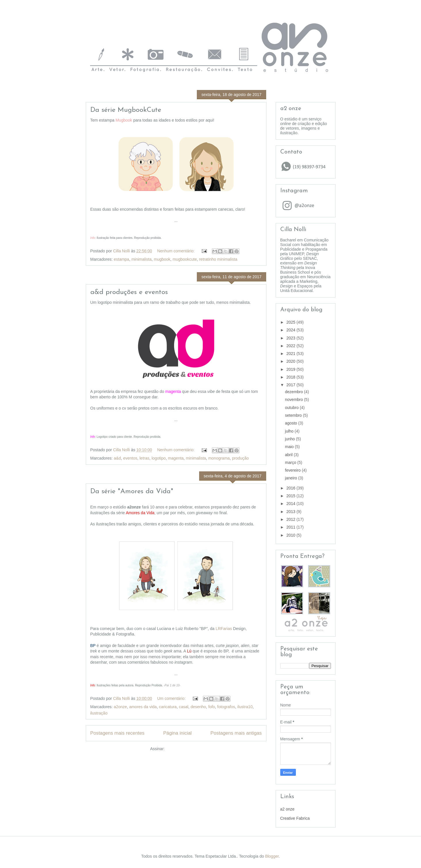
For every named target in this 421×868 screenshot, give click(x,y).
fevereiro (293, 470)
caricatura (168, 707)
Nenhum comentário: (176, 251)
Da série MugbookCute (126, 110)
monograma (219, 458)
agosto (292, 423)
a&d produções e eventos (129, 292)
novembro (294, 400)
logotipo (159, 458)
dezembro (294, 392)
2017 (291, 385)
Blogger (272, 856)
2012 (291, 519)
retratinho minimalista (218, 259)
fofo (212, 707)
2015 (291, 496)
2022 (291, 346)
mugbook (162, 259)
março (291, 462)
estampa (121, 259)
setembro (294, 415)
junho (290, 439)
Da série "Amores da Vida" (132, 491)
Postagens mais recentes (117, 733)
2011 (291, 527)
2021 (291, 354)
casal (184, 707)
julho (290, 431)
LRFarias (224, 629)
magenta (176, 458)
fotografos (226, 707)
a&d (117, 458)
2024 (291, 330)
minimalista (142, 259)
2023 (291, 338)
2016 (291, 488)
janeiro (292, 478)
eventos (130, 458)
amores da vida (143, 707)
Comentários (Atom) (184, 749)
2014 (291, 504)
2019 (291, 369)
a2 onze (287, 809)
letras (144, 458)
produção (240, 458)
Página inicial (177, 733)
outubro (292, 408)
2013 (291, 512)
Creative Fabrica (295, 818)
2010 (291, 535)
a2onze (120, 707)
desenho (198, 707)
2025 (291, 322)
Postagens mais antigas (236, 733)
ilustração (99, 713)
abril (289, 455)
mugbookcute (185, 259)
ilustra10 (245, 707)
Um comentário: (172, 698)
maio (290, 447)
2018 (291, 377)
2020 (291, 361)
